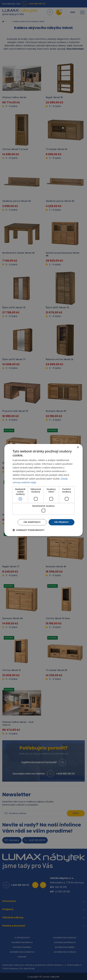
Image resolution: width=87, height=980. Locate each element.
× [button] (78, 447)
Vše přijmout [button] (61, 522)
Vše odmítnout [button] (30, 522)
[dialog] (43, 490)
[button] (28, 530)
